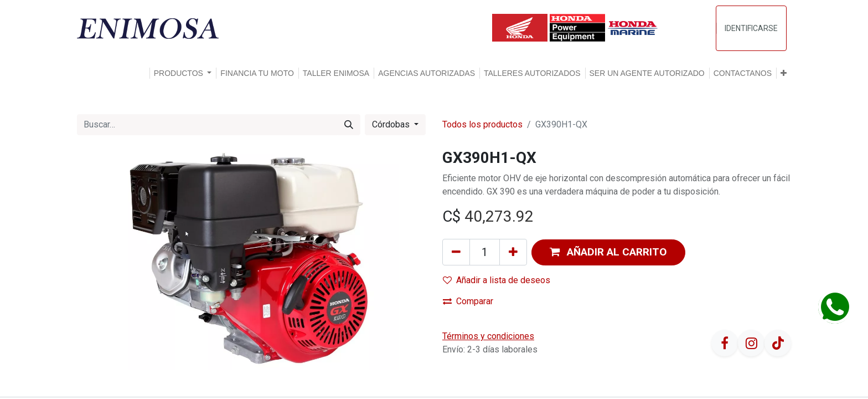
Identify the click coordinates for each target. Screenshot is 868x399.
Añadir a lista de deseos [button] (497, 280)
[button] (784, 73)
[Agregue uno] (513, 252)
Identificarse (751, 28)
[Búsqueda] (349, 125)
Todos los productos (482, 124)
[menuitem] (257, 73)
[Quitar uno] (456, 252)
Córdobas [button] (392, 124)
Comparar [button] (468, 301)
